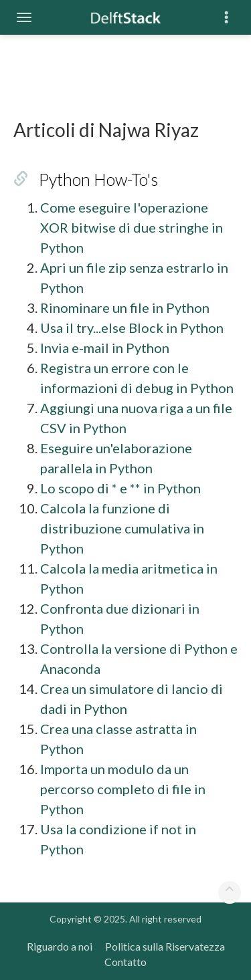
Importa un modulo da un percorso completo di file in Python (123, 789)
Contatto (125, 962)
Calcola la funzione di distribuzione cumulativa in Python (122, 528)
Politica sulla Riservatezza (165, 946)
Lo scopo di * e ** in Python (120, 488)
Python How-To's (98, 179)
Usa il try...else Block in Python (132, 328)
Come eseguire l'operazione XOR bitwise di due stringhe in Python (132, 227)
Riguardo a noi (60, 946)
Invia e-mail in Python (105, 348)
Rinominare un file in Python (125, 308)
